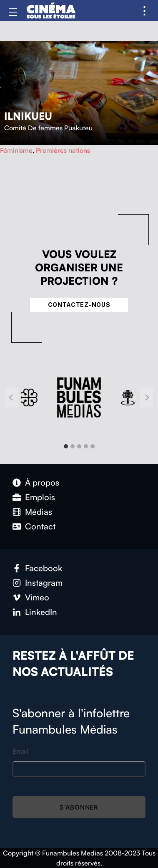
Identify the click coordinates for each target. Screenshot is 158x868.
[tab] (66, 446)
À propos (42, 482)
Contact (40, 526)
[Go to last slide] (11, 397)
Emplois (40, 497)
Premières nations (63, 150)
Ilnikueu (28, 116)
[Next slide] (147, 397)
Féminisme (16, 150)
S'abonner (79, 807)
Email (20, 751)
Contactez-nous (79, 305)
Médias (39, 512)
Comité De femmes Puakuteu (48, 128)
